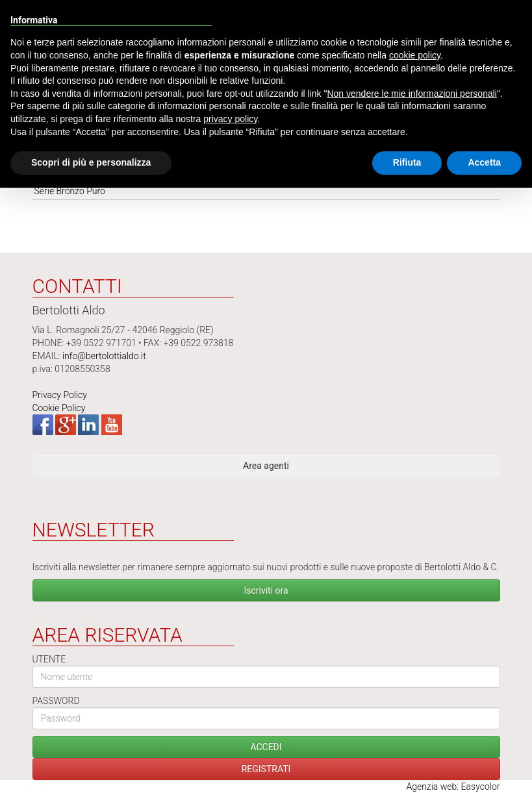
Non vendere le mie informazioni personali (412, 94)
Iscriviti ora (266, 590)
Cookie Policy (59, 408)
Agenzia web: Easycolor (453, 787)
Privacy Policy (60, 395)
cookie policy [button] (415, 55)
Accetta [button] (484, 162)
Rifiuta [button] (407, 162)
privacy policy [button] (230, 119)
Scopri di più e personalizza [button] (91, 162)
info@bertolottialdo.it (104, 356)
